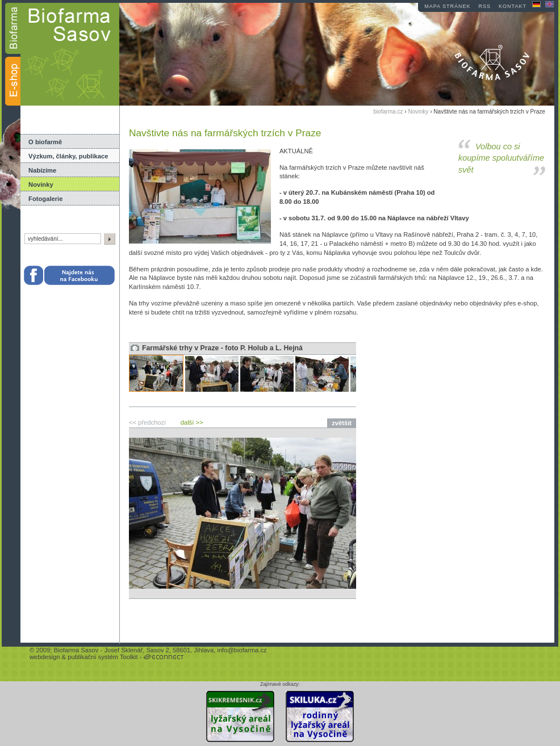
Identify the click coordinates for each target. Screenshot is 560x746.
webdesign (45, 657)
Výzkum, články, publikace (68, 156)
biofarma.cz (388, 112)
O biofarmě (45, 142)
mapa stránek (447, 6)
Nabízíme (42, 170)
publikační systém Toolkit (103, 657)
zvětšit (342, 423)
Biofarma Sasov (76, 650)
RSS (485, 6)
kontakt (513, 6)
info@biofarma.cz (242, 650)
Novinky (41, 185)
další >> (192, 422)
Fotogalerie (45, 199)
